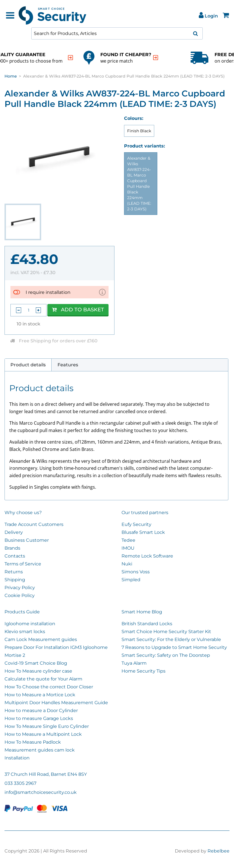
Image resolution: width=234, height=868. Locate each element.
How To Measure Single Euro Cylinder (47, 726)
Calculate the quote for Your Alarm (43, 679)
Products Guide (22, 612)
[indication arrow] (70, 58)
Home (11, 76)
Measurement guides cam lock (40, 750)
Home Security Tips (144, 671)
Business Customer (27, 540)
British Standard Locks (147, 624)
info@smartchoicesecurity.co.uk (41, 792)
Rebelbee (218, 851)
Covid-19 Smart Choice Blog (36, 663)
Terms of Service (23, 564)
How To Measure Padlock (33, 742)
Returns (14, 572)
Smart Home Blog (142, 612)
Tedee (128, 540)
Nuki (127, 564)
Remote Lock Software (147, 556)
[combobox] (117, 33)
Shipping (15, 580)
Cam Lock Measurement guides (41, 639)
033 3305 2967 (20, 783)
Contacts (15, 556)
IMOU (128, 548)
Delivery (14, 532)
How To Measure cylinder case (38, 671)
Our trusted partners (145, 513)
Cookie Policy (20, 595)
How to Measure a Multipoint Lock (43, 734)
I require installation (48, 292)
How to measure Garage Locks (39, 718)
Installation (17, 758)
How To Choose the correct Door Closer (49, 687)
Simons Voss (136, 572)
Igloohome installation (30, 624)
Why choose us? (23, 513)
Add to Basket (78, 310)
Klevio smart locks (25, 632)
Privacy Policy (20, 588)
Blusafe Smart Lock (143, 532)
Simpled (131, 580)
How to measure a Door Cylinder (41, 711)
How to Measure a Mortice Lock (40, 695)
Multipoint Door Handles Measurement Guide (56, 703)
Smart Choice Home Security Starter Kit (166, 632)
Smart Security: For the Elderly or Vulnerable (171, 639)
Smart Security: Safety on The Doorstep (166, 655)
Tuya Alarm (134, 663)
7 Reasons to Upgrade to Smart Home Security (174, 647)
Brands (12, 548)
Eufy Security (136, 524)
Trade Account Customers (34, 524)
